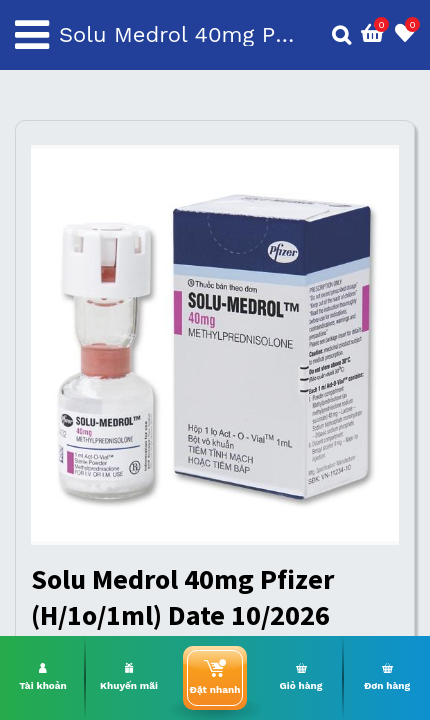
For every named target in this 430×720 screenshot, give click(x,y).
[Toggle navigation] (32, 35)
